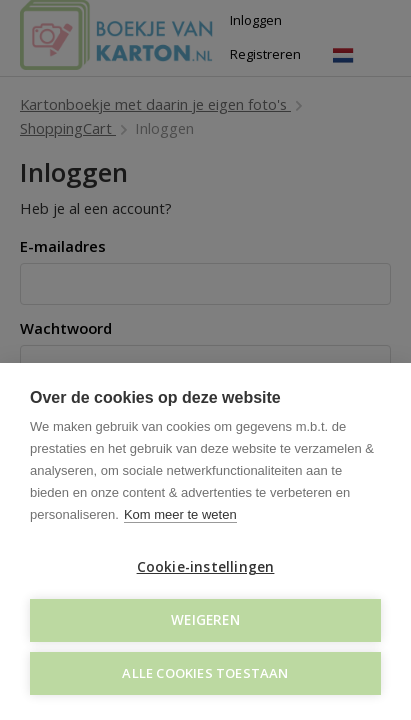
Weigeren (205, 620)
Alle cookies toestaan (205, 673)
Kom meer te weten (180, 514)
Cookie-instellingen (206, 567)
